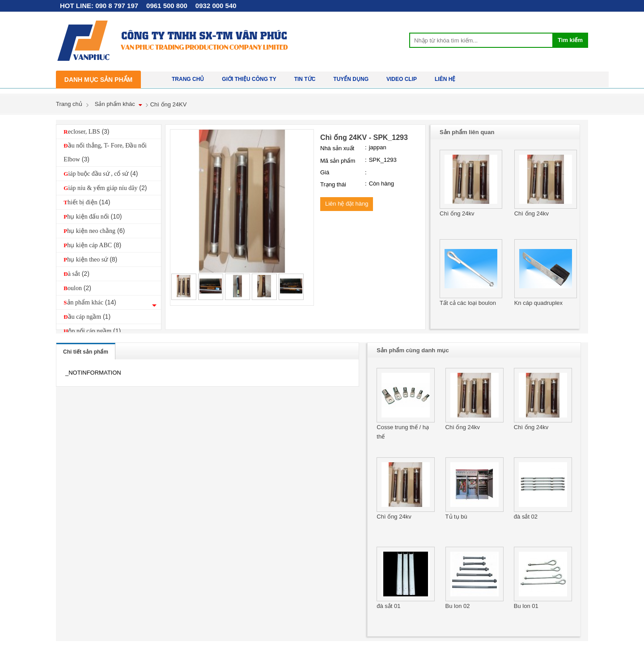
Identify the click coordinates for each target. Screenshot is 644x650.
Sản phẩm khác (115, 104)
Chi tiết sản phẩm (86, 352)
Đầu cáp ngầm (87, 317)
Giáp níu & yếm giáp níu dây (105, 188)
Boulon (77, 288)
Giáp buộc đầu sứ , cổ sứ (101, 173)
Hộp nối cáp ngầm (92, 331)
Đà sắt (76, 274)
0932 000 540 (216, 6)
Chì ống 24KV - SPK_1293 (364, 137)
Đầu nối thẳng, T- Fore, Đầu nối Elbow (105, 152)
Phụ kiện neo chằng (94, 231)
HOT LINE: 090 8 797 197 (99, 6)
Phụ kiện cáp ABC (92, 245)
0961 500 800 (167, 6)
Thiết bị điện (87, 202)
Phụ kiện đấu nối (93, 216)
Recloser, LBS (86, 131)
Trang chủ (69, 104)
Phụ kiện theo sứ (90, 259)
